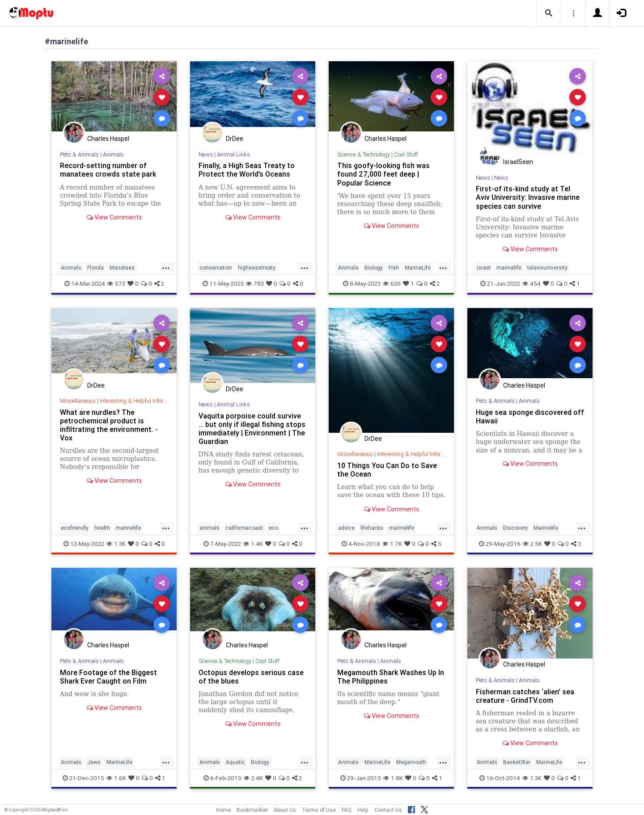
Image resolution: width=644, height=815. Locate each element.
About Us (285, 810)
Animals (113, 154)
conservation (216, 268)
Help (363, 810)
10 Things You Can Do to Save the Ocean (387, 470)
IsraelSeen (518, 162)
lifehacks (372, 528)
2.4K (253, 778)
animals (210, 528)
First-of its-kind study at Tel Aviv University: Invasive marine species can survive (528, 197)
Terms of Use (319, 810)
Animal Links (233, 154)
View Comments (114, 217)
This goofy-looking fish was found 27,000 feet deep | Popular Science (383, 174)
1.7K (392, 544)
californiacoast (244, 528)
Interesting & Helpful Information (140, 401)
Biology (374, 268)
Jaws (94, 762)
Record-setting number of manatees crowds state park (108, 170)
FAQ (347, 810)
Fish (394, 268)
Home (223, 810)
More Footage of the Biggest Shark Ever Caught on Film (108, 677)
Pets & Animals (79, 154)
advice (346, 528)
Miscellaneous (78, 401)
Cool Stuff (406, 154)
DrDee (235, 139)
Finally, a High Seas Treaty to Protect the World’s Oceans (247, 170)
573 (116, 283)
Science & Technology (364, 154)
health (102, 528)
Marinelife (546, 528)
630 (392, 283)
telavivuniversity (547, 268)
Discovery (515, 528)
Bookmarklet (252, 810)
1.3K (116, 544)
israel (484, 268)
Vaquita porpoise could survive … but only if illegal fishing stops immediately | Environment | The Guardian (252, 429)
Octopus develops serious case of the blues (251, 677)
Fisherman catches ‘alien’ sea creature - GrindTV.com (525, 696)
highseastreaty (257, 268)
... (166, 267)
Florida (95, 268)
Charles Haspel (108, 139)
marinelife (509, 268)
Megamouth (411, 762)
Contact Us (388, 810)
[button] (549, 13)
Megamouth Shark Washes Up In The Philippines (391, 677)
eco (273, 528)
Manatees (122, 268)
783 (255, 283)
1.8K (393, 778)
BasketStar (517, 762)
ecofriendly (75, 528)
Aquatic (235, 762)
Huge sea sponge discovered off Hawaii (530, 416)
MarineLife (418, 268)
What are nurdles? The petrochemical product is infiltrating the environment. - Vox (109, 425)
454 (532, 283)
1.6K (116, 778)
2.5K (532, 544)
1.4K (253, 544)
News (206, 154)
